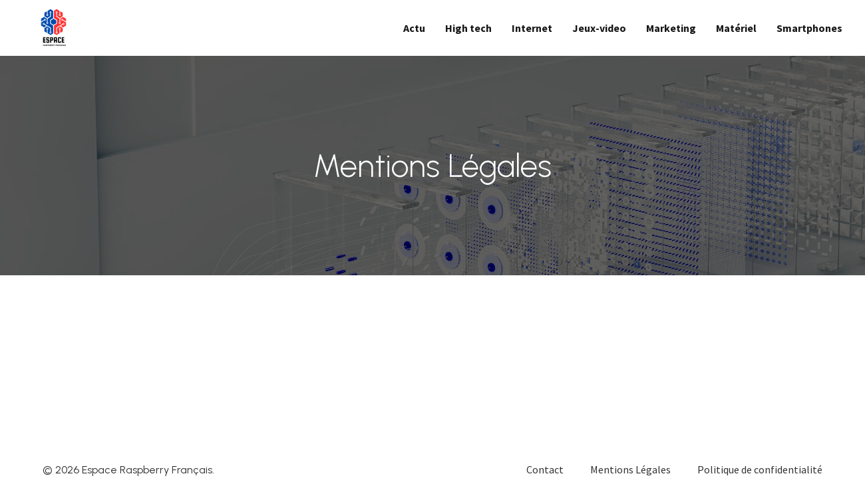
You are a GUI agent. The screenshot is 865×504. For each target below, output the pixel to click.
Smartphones (809, 28)
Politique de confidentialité (760, 469)
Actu (414, 28)
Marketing (671, 28)
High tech (468, 28)
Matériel (736, 28)
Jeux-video (599, 28)
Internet (532, 28)
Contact (545, 469)
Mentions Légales (630, 469)
